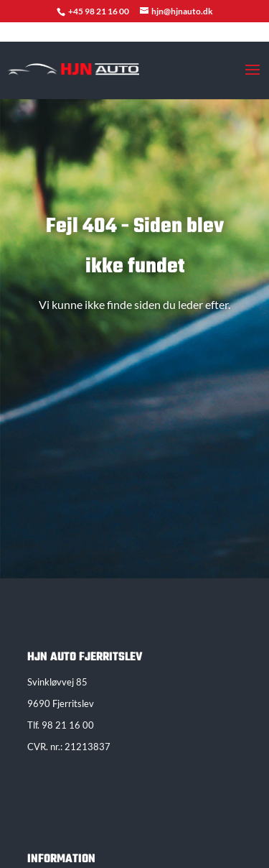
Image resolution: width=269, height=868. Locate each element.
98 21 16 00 (68, 725)
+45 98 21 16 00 (99, 11)
